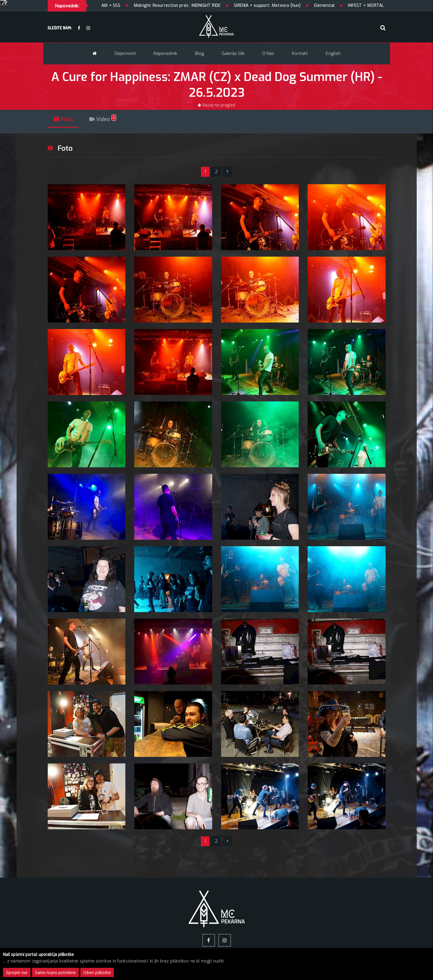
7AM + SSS (127, 5)
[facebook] (79, 28)
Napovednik (165, 53)
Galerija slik (233, 53)
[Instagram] (88, 28)
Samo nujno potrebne (55, 972)
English (333, 53)
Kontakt (300, 53)
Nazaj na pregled (217, 105)
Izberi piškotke (97, 972)
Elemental (342, 5)
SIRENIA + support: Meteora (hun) (285, 5)
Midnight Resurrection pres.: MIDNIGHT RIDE (194, 5)
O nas (268, 53)
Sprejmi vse (17, 972)
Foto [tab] (63, 119)
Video (103, 119)
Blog (199, 53)
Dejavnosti (125, 53)
